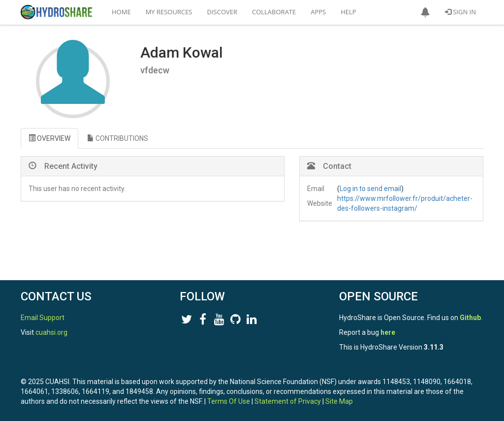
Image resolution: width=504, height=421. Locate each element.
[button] (425, 12)
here (388, 332)
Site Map (339, 401)
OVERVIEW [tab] (49, 138)
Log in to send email (370, 189)
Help (348, 12)
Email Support (43, 318)
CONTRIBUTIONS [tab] (118, 138)
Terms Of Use (229, 401)
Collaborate (274, 12)
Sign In (460, 12)
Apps (318, 12)
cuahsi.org (51, 332)
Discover (222, 12)
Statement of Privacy (288, 401)
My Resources (169, 12)
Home (121, 12)
